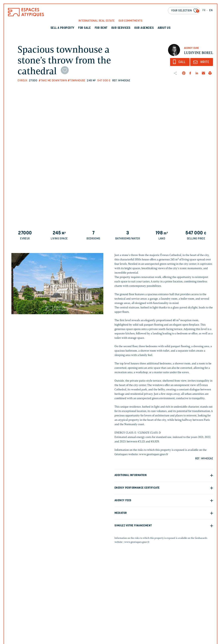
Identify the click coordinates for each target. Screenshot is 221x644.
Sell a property (62, 28)
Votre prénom (126, 605)
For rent (101, 28)
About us (164, 28)
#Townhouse (77, 81)
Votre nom (171, 605)
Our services (121, 28)
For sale (84, 28)
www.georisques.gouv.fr (137, 542)
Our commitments (130, 21)
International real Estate (97, 21)
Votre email (124, 623)
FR (204, 10)
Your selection (185, 11)
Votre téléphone (175, 623)
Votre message (126, 641)
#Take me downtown (53, 81)
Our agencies (144, 28)
